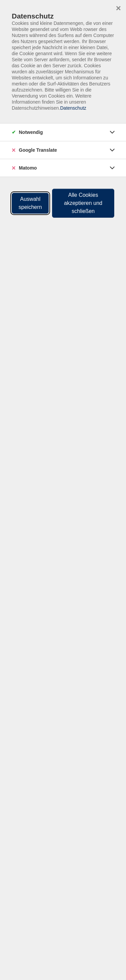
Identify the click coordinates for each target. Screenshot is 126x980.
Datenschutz (73, 108)
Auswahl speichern (30, 203)
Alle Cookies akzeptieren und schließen (83, 203)
